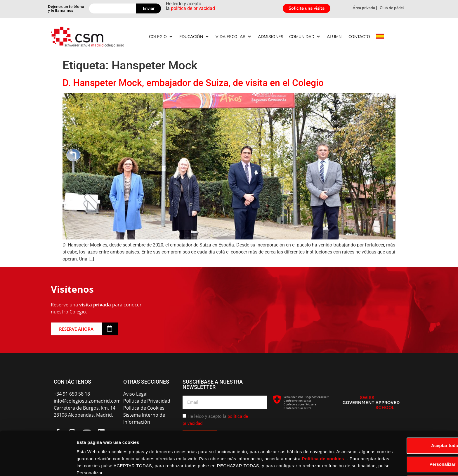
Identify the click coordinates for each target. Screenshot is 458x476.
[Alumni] (335, 37)
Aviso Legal (135, 394)
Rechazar (409, 459)
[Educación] (195, 37)
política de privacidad (193, 8)
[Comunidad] (305, 37)
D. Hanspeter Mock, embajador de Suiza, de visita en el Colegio (193, 83)
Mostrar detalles (94, 464)
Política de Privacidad (147, 401)
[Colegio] (161, 37)
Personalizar (409, 440)
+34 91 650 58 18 (72, 394)
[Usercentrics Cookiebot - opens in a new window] (38, 465)
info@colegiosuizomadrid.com (87, 401)
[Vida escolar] (234, 37)
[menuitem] (380, 37)
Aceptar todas (409, 421)
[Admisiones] (271, 37)
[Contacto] (359, 37)
